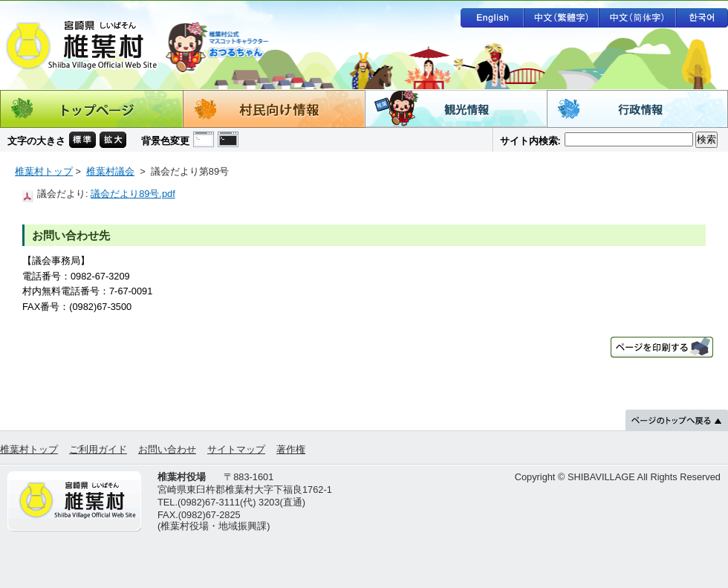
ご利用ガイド (98, 449)
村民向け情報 (274, 109)
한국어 (702, 18)
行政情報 (637, 109)
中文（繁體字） (561, 18)
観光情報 (456, 109)
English (492, 18)
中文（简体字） (637, 18)
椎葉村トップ (44, 171)
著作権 (291, 449)
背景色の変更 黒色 (228, 139)
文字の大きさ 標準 (82, 140)
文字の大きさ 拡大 (113, 140)
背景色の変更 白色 (204, 139)
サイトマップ (236, 449)
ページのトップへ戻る (677, 420)
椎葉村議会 (110, 171)
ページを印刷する (662, 347)
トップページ (91, 109)
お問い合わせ (167, 449)
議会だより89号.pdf (133, 194)
